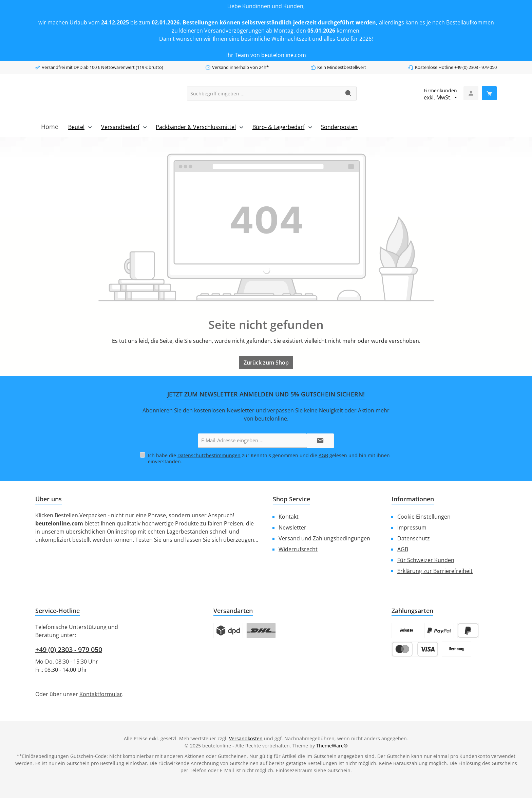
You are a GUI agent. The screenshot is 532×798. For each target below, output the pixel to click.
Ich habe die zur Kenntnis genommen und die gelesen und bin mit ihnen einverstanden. (269, 458)
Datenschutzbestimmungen (209, 455)
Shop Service (291, 499)
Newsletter (292, 527)
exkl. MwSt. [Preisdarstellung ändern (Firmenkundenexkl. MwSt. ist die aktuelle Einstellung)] (440, 94)
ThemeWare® (332, 745)
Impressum (412, 527)
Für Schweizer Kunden (426, 560)
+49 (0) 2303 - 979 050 (69, 649)
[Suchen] (349, 94)
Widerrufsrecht (298, 549)
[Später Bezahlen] (468, 630)
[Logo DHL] (261, 630)
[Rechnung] (457, 649)
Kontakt (289, 516)
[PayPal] (439, 630)
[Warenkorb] (489, 93)
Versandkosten (246, 738)
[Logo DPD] (228, 630)
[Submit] (320, 441)
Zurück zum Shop (266, 363)
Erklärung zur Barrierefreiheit (435, 571)
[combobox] (264, 94)
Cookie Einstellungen (424, 516)
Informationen (413, 499)
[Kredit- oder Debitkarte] (415, 649)
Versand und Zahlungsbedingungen (324, 538)
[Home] (50, 127)
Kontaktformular (101, 694)
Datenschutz (414, 538)
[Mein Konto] (471, 93)
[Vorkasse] (406, 630)
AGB (323, 455)
